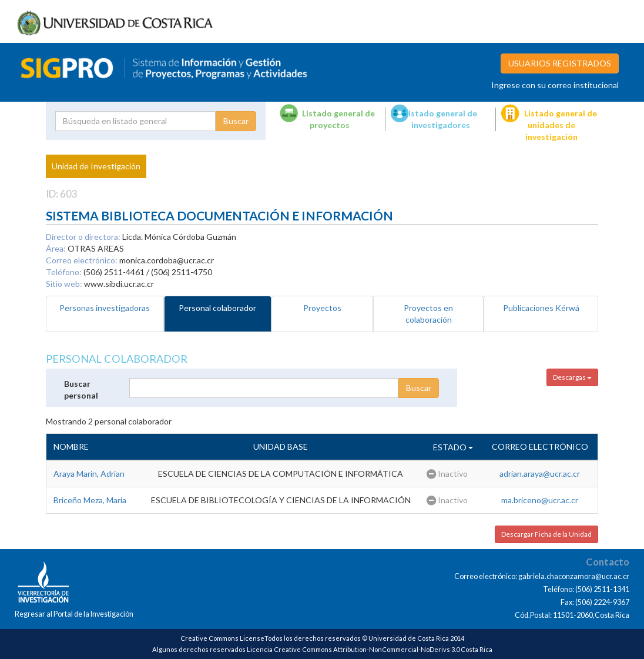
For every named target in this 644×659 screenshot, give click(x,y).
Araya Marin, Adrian (89, 474)
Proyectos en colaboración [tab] (428, 314)
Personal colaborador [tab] (217, 308)
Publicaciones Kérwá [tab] (541, 308)
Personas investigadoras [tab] (105, 308)
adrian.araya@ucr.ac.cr (540, 474)
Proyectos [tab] (322, 308)
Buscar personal (81, 389)
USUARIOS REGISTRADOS (560, 63)
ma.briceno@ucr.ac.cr (540, 500)
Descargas (572, 377)
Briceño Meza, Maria (90, 500)
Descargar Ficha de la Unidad (546, 534)
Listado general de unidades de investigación (561, 125)
